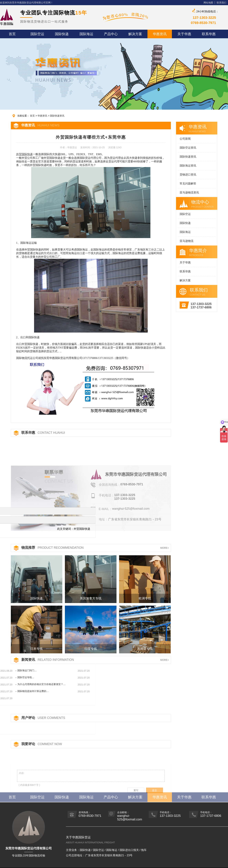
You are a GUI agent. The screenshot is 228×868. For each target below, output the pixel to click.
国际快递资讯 (62, 116)
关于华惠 (184, 262)
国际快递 (184, 223)
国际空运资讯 (187, 148)
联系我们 (221, 3)
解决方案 (184, 280)
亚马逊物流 (185, 241)
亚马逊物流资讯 (188, 192)
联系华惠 (184, 271)
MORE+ (165, 548)
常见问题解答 (187, 184)
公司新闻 (184, 139)
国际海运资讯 (187, 166)
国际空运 (184, 214)
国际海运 (184, 232)
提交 (155, 806)
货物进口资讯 (187, 175)
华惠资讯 (47, 116)
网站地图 (208, 3)
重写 (136, 806)
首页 (38, 116)
